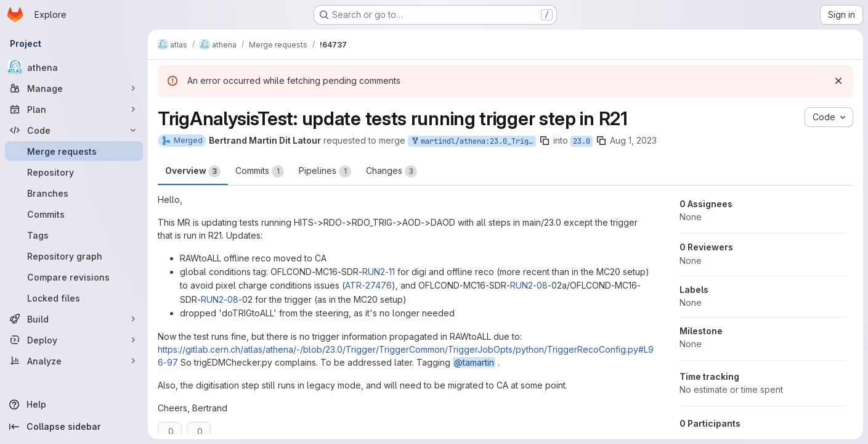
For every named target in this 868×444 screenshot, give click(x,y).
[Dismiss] (838, 81)
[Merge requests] (74, 151)
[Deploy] (74, 340)
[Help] (74, 405)
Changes (391, 171)
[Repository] (74, 172)
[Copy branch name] (545, 141)
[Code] (74, 130)
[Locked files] (74, 298)
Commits (260, 171)
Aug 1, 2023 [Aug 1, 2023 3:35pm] (633, 140)
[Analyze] (74, 361)
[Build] (74, 319)
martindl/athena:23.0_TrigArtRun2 (473, 142)
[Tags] (74, 235)
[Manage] (74, 88)
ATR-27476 (368, 285)
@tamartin (474, 362)
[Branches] (74, 193)
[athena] (74, 67)
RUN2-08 (529, 285)
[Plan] (74, 109)
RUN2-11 (379, 272)
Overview (193, 171)
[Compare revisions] (74, 277)
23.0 (582, 141)
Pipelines (325, 171)
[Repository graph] (74, 256)
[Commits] (74, 214)
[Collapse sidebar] (74, 427)
